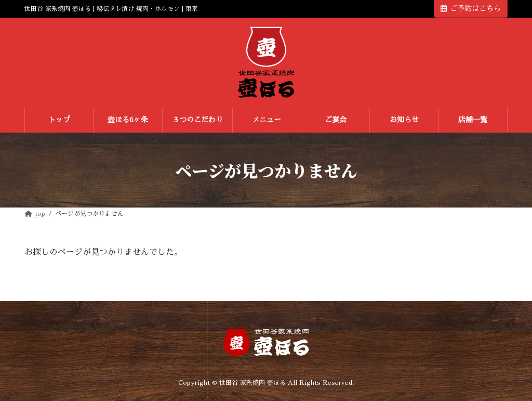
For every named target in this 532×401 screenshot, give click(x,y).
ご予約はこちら (471, 8)
